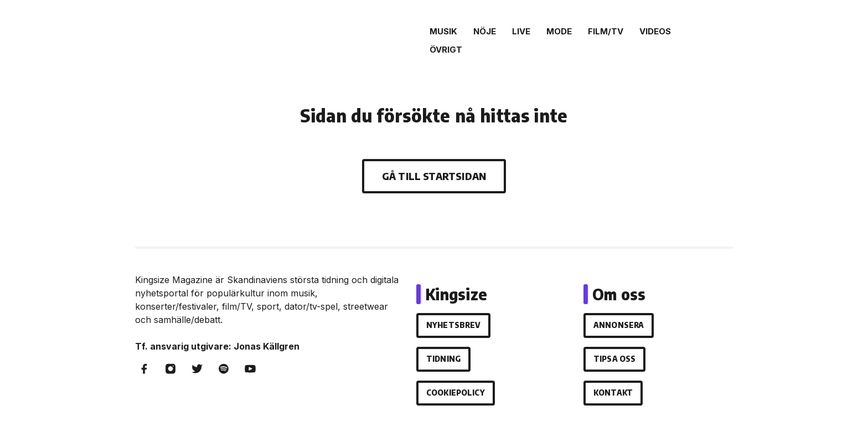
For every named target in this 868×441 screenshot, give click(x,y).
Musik (443, 31)
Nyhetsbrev (453, 325)
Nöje (485, 31)
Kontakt (613, 393)
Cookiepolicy (456, 393)
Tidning (443, 359)
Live (521, 31)
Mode (559, 31)
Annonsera (619, 325)
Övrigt (446, 50)
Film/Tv (606, 31)
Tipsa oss (614, 359)
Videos (655, 31)
